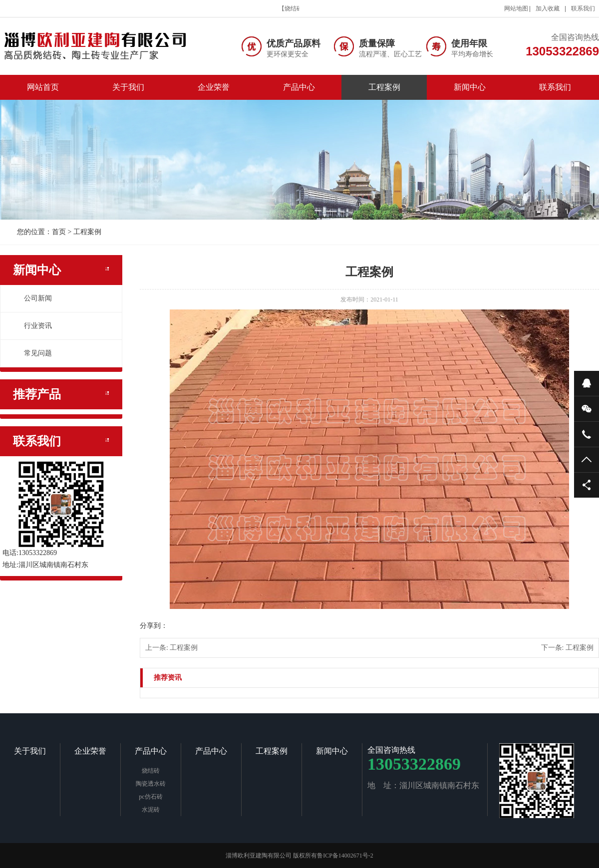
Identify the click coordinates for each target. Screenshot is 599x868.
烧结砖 (151, 771)
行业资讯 (32, 326)
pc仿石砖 (150, 797)
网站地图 (516, 8)
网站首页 (43, 87)
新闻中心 (470, 87)
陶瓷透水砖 (151, 784)
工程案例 (384, 87)
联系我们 (583, 8)
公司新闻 (32, 298)
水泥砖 (151, 810)
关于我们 (128, 87)
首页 (59, 232)
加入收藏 (548, 8)
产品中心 (299, 87)
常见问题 (32, 353)
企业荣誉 (214, 87)
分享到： (154, 626)
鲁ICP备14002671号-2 (345, 856)
